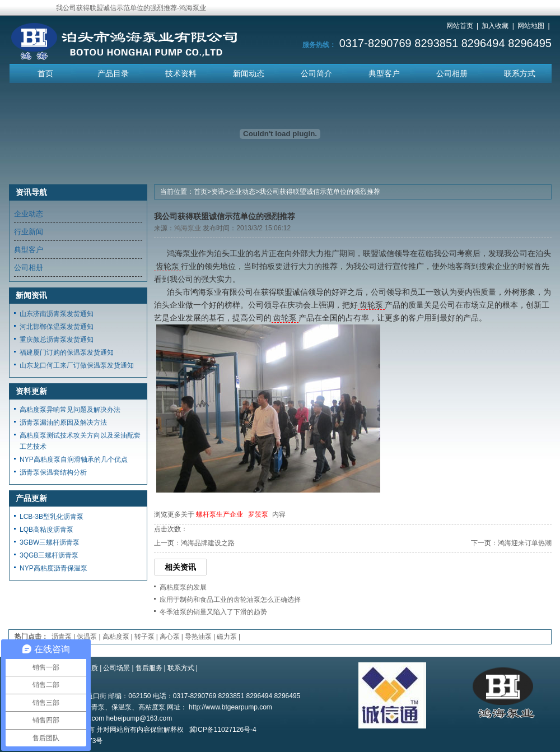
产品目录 (113, 73)
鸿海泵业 (188, 228)
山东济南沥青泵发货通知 (57, 314)
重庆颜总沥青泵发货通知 (57, 340)
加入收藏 (495, 26)
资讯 (218, 192)
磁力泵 (227, 637)
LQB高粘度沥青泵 (46, 530)
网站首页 (460, 26)
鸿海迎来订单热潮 (525, 543)
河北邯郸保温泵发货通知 (57, 327)
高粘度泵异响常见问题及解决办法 (70, 410)
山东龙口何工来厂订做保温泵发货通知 (77, 365)
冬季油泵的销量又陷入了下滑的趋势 (213, 612)
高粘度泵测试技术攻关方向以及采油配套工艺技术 (80, 441)
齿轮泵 (167, 266)
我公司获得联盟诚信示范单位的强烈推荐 (320, 192)
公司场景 (116, 668)
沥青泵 (62, 637)
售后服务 (149, 668)
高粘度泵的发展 (183, 587)
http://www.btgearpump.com (230, 707)
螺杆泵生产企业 (220, 514)
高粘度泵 (116, 637)
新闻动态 (249, 73)
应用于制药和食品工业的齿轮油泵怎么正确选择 (230, 600)
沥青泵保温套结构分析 (53, 472)
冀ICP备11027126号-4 (223, 730)
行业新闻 (29, 232)
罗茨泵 (258, 514)
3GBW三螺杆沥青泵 (50, 542)
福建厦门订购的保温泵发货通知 (67, 352)
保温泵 (87, 637)
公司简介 (316, 73)
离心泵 (170, 637)
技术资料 (181, 73)
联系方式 (520, 73)
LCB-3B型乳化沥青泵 (52, 517)
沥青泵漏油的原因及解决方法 (63, 423)
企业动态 (242, 192)
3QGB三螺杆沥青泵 (49, 555)
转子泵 (144, 637)
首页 (45, 73)
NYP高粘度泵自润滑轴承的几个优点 (74, 459)
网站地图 (531, 26)
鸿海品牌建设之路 (208, 543)
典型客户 (384, 73)
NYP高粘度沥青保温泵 (53, 568)
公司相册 (452, 73)
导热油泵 (198, 637)
